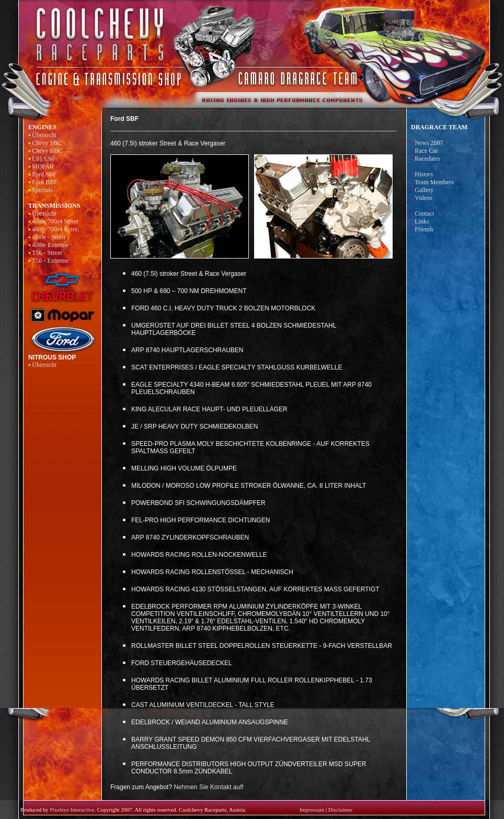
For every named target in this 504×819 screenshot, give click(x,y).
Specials (42, 190)
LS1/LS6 (43, 159)
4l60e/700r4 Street (55, 221)
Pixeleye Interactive (72, 810)
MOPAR (43, 166)
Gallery (424, 190)
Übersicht (44, 135)
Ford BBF (44, 182)
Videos (423, 198)
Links (422, 221)
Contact (424, 214)
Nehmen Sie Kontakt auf (208, 787)
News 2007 (429, 143)
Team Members (434, 182)
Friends (424, 229)
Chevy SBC (47, 143)
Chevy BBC (47, 151)
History (424, 174)
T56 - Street (47, 253)
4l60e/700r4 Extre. (55, 229)
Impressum (312, 810)
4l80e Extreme (50, 245)
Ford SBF (44, 174)
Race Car (426, 151)
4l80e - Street (49, 237)
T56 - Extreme (50, 261)
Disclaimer (341, 810)
